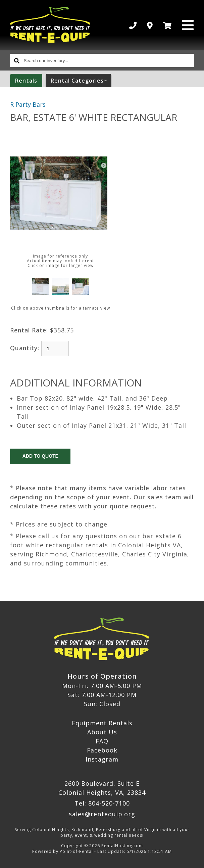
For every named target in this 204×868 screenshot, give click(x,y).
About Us (102, 732)
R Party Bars (28, 104)
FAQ (102, 741)
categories (81, 81)
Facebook (102, 750)
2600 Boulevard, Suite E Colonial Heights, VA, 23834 (102, 788)
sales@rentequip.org (102, 814)
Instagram (102, 759)
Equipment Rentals (102, 723)
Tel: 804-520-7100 (102, 803)
